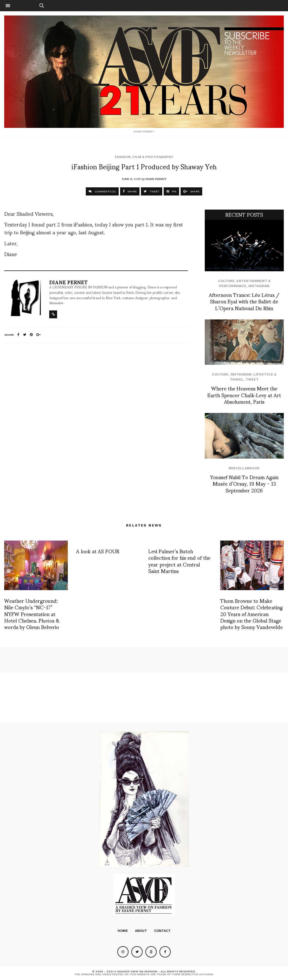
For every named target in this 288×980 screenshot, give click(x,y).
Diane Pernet (156, 179)
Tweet (252, 379)
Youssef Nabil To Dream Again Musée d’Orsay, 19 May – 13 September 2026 (244, 483)
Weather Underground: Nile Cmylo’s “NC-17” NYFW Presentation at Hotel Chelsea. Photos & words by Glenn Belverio (32, 614)
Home (123, 931)
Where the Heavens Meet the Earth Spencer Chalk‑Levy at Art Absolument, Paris (244, 395)
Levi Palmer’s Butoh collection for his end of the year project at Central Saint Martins (179, 561)
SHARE (130, 191)
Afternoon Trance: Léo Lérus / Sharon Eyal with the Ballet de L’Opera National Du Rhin (244, 301)
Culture (226, 281)
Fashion (123, 157)
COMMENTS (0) (102, 191)
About (141, 931)
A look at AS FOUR (98, 551)
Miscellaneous (244, 468)
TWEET (152, 191)
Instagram (259, 286)
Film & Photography (153, 157)
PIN (171, 191)
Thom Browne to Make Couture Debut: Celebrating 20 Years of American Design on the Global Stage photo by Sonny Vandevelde (251, 614)
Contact (162, 931)
